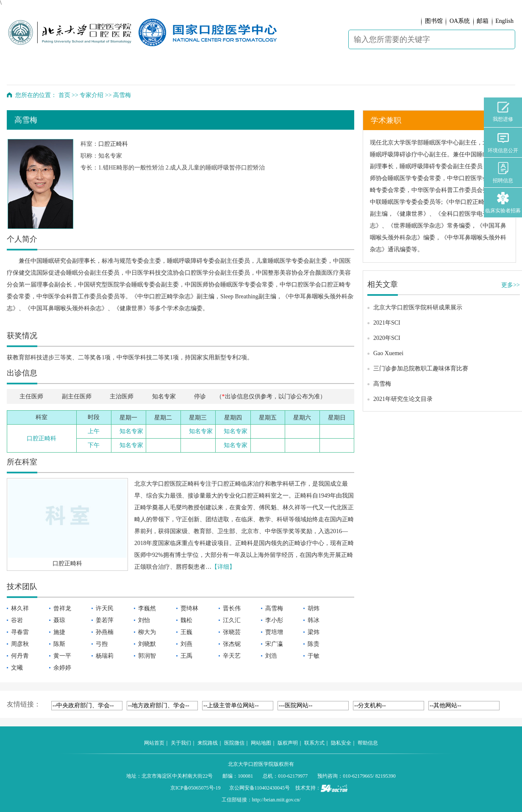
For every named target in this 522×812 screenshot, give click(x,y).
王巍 (186, 632)
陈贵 (314, 644)
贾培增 (274, 632)
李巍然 (147, 608)
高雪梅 (274, 608)
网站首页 (154, 743)
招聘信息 (503, 173)
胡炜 (314, 608)
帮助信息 (368, 743)
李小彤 (274, 620)
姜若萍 (105, 620)
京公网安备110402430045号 (260, 788)
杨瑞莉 (105, 656)
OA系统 (460, 21)
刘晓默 (147, 644)
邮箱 (483, 21)
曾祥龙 (62, 608)
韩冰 (314, 620)
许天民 (105, 608)
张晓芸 (232, 632)
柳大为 (147, 632)
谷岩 (17, 620)
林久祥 (20, 608)
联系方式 (314, 743)
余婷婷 (62, 668)
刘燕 (186, 644)
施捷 (59, 632)
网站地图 (261, 743)
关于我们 (181, 743)
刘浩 (271, 656)
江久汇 (232, 620)
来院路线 (208, 743)
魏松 (186, 620)
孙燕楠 (105, 632)
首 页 (30, 72)
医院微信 (234, 743)
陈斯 (59, 644)
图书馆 (434, 21)
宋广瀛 (274, 644)
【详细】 (223, 567)
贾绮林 (189, 608)
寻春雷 (20, 632)
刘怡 (144, 620)
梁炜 (314, 632)
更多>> (511, 285)
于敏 (314, 656)
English (504, 21)
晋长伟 (232, 608)
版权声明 (288, 743)
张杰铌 (232, 644)
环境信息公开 (503, 143)
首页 (64, 95)
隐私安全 (341, 743)
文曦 (17, 668)
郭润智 (147, 656)
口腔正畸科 (113, 144)
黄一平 (62, 656)
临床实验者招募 (503, 203)
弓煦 (102, 644)
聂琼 (59, 620)
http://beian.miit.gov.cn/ (276, 800)
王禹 (186, 656)
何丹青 (20, 656)
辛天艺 (232, 656)
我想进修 (503, 112)
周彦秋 (20, 644)
